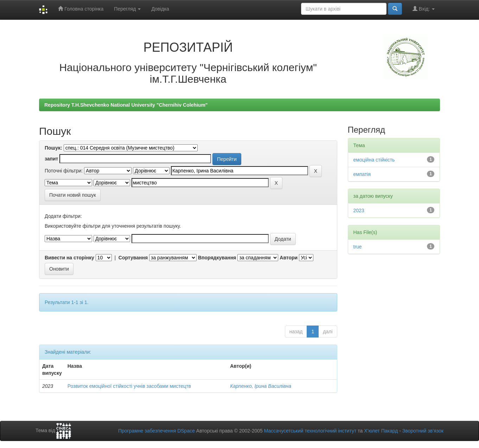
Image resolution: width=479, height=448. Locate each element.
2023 (359, 210)
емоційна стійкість (374, 160)
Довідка (160, 9)
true (358, 247)
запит (51, 159)
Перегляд (127, 9)
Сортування (133, 258)
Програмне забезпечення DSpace (157, 431)
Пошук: (53, 148)
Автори (289, 258)
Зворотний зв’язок (423, 431)
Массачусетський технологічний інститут (310, 431)
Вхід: (424, 9)
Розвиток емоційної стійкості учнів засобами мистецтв (129, 386)
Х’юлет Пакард (381, 431)
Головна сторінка (81, 9)
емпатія (362, 174)
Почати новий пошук (73, 195)
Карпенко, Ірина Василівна (261, 386)
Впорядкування (217, 258)
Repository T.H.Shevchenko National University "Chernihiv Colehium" (126, 105)
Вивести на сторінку (69, 258)
